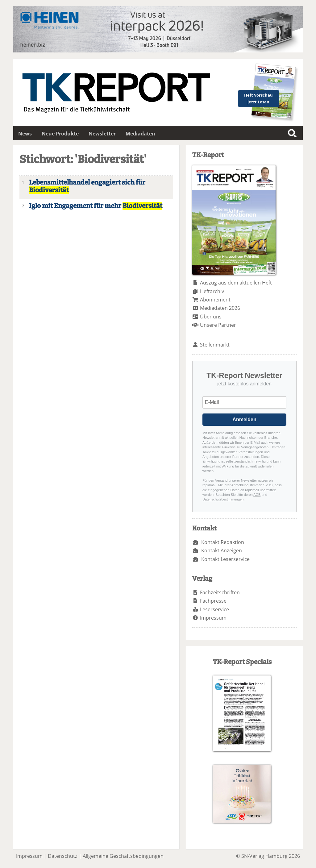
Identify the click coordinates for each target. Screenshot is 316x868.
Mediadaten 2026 (220, 308)
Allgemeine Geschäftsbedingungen (123, 856)
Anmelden (244, 419)
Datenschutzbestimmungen (223, 499)
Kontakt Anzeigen (222, 550)
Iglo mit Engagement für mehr (96, 206)
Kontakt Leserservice (225, 559)
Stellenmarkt (215, 345)
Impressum (213, 618)
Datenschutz (63, 856)
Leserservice (214, 609)
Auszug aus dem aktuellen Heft (236, 283)
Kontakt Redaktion (223, 542)
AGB (257, 495)
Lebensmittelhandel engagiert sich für (87, 186)
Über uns (211, 317)
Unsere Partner (218, 325)
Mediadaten (140, 134)
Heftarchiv (212, 291)
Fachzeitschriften (220, 592)
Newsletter (102, 134)
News (25, 134)
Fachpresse (213, 601)
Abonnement (215, 300)
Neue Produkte (60, 134)
